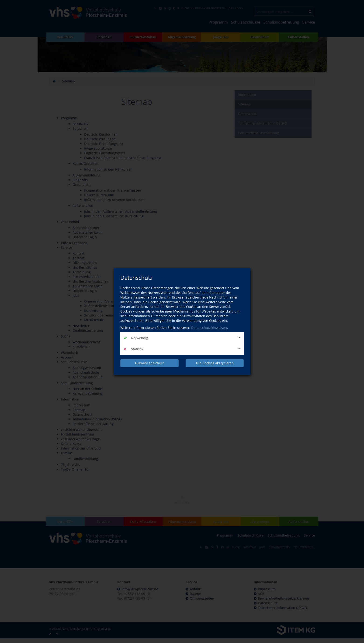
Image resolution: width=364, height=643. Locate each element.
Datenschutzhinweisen (209, 328)
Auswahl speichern (149, 363)
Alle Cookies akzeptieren (215, 363)
